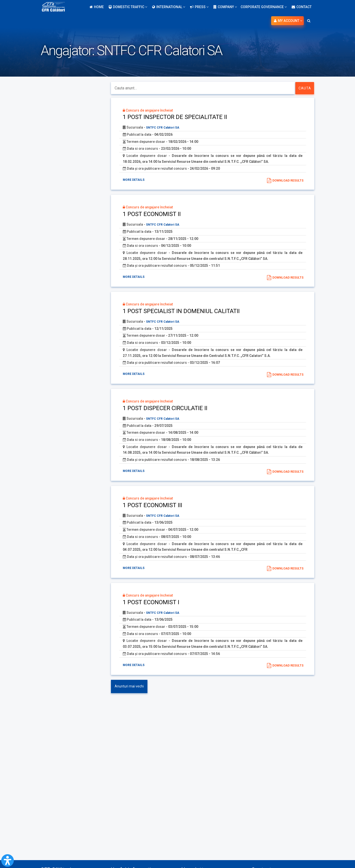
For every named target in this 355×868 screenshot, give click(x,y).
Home (97, 7)
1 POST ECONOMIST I (151, 611)
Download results (286, 182)
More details (136, 181)
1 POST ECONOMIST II (152, 216)
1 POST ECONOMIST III (153, 512)
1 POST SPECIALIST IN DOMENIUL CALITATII (182, 315)
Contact (302, 7)
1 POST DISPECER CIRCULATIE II (166, 414)
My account (288, 21)
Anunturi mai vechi (129, 696)
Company (225, 7)
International (169, 7)
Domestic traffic (128, 7)
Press (199, 7)
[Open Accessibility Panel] (8, 860)
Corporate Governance (264, 7)
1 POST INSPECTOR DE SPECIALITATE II (176, 117)
